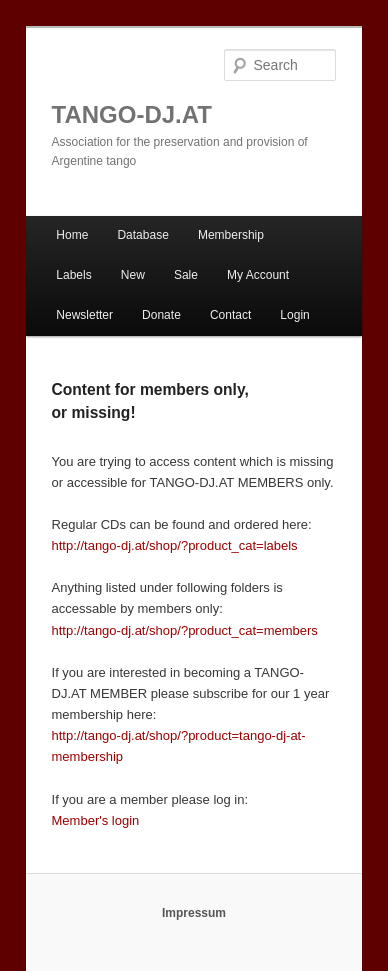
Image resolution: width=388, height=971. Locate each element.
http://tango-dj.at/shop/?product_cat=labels (175, 545)
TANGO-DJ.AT (132, 114)
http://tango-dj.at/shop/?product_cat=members (185, 630)
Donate (161, 315)
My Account (258, 275)
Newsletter (84, 315)
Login (294, 315)
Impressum (194, 913)
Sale (186, 275)
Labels (73, 275)
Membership (231, 235)
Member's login (96, 820)
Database (142, 235)
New (133, 275)
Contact (230, 315)
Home (72, 235)
